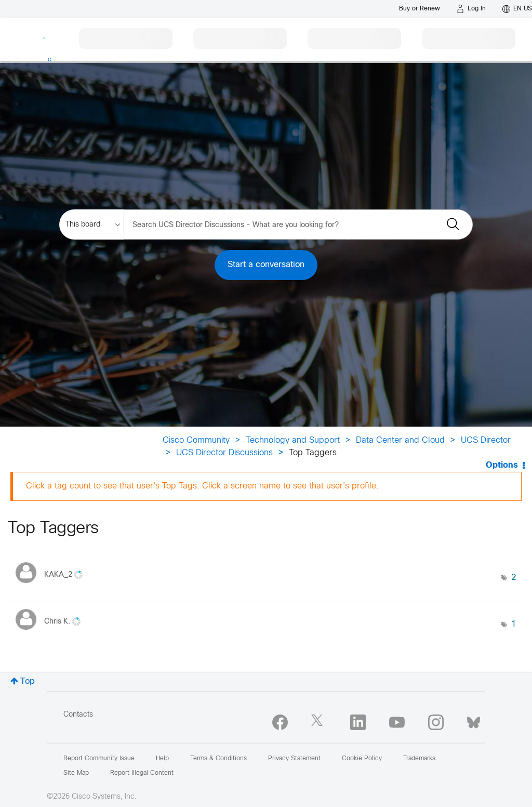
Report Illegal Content (142, 773)
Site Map (76, 773)
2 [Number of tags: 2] (514, 578)
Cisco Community (196, 440)
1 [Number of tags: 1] (514, 624)
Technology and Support (293, 440)
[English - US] (517, 9)
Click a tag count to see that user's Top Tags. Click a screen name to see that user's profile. (202, 486)
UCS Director (486, 440)
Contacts (78, 715)
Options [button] (502, 465)
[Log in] (471, 9)
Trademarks (419, 759)
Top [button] (28, 682)
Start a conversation (266, 265)
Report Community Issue (99, 759)
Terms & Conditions (218, 759)
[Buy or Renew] (420, 9)
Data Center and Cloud (400, 440)
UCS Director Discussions (224, 453)
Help (162, 759)
